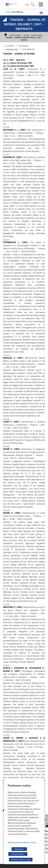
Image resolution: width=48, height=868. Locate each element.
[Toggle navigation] (42, 4)
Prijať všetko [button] (19, 849)
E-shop (21, 12)
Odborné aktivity (15, 35)
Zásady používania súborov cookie (22, 842)
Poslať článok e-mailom (12, 49)
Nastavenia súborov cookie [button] (21, 860)
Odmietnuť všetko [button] (18, 854)
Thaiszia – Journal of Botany (33, 35)
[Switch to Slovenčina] (41, 13)
